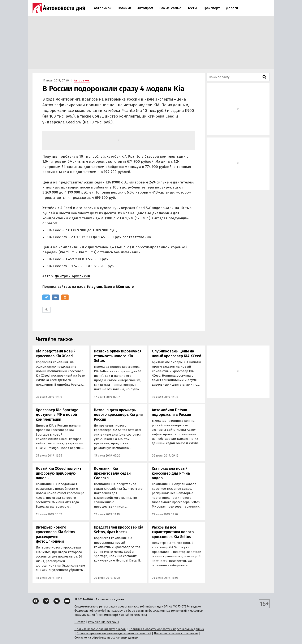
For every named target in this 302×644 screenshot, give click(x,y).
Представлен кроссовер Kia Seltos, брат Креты (119, 530)
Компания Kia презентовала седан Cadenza (112, 473)
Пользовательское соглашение (176, 633)
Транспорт (211, 8)
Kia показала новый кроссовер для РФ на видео (171, 473)
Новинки (124, 8)
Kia (46, 310)
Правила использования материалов (100, 629)
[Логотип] (59, 8)
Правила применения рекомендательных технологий (114, 633)
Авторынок (103, 8)
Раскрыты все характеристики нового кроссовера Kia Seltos (173, 532)
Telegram (94, 287)
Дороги (232, 8)
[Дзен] (36, 601)
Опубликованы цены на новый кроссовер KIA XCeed (177, 354)
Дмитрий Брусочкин (72, 276)
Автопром (145, 8)
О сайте (80, 622)
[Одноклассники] (65, 297)
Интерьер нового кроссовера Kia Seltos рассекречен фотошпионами (55, 534)
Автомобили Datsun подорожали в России (171, 412)
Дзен (108, 287)
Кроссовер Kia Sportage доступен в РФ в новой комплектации (57, 415)
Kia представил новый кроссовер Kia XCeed (56, 354)
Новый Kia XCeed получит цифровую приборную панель (59, 473)
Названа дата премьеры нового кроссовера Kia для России (118, 415)
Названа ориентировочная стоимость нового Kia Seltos (118, 356)
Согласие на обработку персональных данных (106, 638)
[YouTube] (67, 601)
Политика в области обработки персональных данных (166, 629)
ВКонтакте (125, 287)
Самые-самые (170, 8)
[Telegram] (46, 297)
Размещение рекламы (103, 622)
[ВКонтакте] (55, 297)
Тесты (192, 8)
